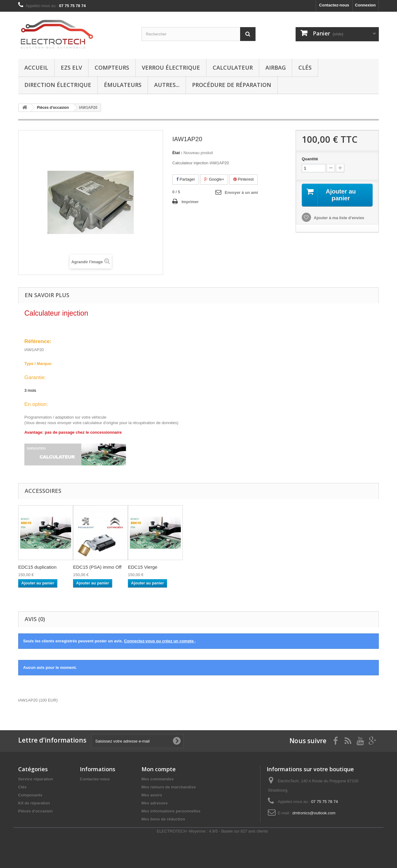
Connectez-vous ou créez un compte (159, 641)
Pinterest (244, 179)
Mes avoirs (152, 795)
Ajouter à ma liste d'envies (339, 218)
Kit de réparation (34, 803)
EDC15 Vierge (143, 567)
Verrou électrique (171, 68)
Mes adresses (155, 803)
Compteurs (112, 68)
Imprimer (190, 202)
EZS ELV (71, 68)
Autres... (167, 85)
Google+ (214, 179)
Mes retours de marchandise (169, 787)
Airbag (276, 68)
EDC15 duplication (37, 567)
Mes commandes (158, 779)
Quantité (310, 159)
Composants (30, 795)
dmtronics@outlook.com (314, 813)
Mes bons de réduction (163, 819)
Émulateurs (123, 85)
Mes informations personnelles (171, 811)
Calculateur (233, 68)
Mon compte (159, 769)
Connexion (365, 5)
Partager (186, 179)
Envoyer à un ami (241, 192)
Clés (305, 68)
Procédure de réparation (232, 85)
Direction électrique (58, 85)
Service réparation (36, 779)
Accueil (36, 68)
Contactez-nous (334, 5)
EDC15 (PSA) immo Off (97, 567)
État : (177, 153)
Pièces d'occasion (35, 811)
